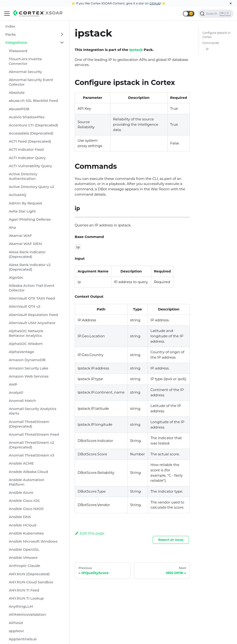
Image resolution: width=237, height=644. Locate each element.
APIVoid (16, 623)
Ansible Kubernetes (26, 533)
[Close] (231, 3)
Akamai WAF (20, 236)
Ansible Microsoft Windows (33, 541)
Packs (11, 34)
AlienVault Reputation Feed (33, 315)
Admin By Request (25, 203)
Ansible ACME (21, 463)
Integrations (16, 42)
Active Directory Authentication (23, 176)
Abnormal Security (25, 72)
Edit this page (90, 533)
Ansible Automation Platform (27, 482)
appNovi (16, 631)
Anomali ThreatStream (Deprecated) (29, 424)
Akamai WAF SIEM (25, 244)
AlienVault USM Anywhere (32, 323)
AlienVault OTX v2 (25, 306)
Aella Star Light (22, 211)
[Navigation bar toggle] (7, 14)
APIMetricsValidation (27, 614)
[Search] (216, 14)
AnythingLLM (21, 606)
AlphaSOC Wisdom (26, 344)
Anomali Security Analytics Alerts (33, 411)
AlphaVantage (21, 352)
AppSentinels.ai (23, 639)
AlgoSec (16, 277)
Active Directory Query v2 (31, 187)
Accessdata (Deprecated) (31, 133)
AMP (13, 384)
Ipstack (136, 50)
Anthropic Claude (24, 566)
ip (207, 49)
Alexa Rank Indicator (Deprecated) (27, 254)
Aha (12, 227)
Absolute (17, 92)
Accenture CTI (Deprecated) (33, 125)
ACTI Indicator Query (27, 158)
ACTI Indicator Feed (26, 149)
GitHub (155, 3)
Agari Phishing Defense (30, 219)
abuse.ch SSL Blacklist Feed (33, 101)
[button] (189, 14)
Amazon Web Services (29, 376)
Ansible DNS (20, 517)
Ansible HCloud (23, 525)
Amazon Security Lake (29, 368)
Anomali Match (22, 401)
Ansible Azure (21, 492)
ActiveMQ (17, 195)
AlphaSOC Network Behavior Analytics (26, 333)
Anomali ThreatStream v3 (31, 455)
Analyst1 (16, 392)
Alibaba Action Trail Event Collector (32, 288)
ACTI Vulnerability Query (30, 166)
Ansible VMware (23, 558)
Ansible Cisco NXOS (26, 509)
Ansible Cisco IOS (24, 501)
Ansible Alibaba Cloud (28, 472)
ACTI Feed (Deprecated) (30, 141)
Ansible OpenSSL (24, 549)
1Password (18, 51)
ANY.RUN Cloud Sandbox (31, 582)
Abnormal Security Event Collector (31, 82)
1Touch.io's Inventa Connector (25, 61)
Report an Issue (171, 540)
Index (10, 26)
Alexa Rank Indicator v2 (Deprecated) (30, 267)
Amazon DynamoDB (27, 360)
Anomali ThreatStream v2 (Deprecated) (31, 445)
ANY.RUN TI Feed (24, 590)
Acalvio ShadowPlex (27, 117)
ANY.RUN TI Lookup (26, 598)
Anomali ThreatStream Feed (34, 434)
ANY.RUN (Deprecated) (29, 574)
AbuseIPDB (19, 109)
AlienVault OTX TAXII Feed (32, 298)
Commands (210, 43)
